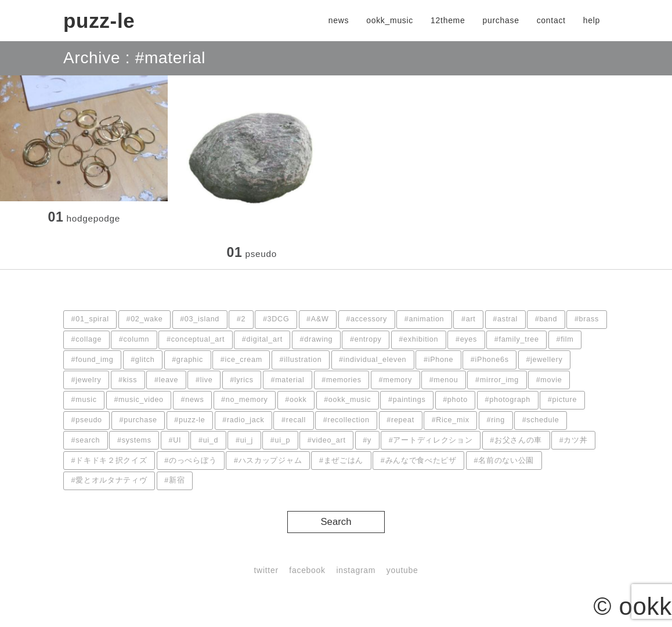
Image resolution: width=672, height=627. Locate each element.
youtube (402, 570)
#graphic (187, 360)
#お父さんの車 (516, 440)
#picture (562, 400)
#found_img (93, 360)
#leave (166, 380)
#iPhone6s (490, 360)
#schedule (541, 420)
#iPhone (438, 360)
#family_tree (517, 339)
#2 (241, 319)
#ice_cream (241, 360)
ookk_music (390, 20)
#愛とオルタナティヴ (109, 480)
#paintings (407, 400)
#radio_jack (243, 420)
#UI (175, 440)
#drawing (317, 339)
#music (84, 400)
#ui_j (244, 440)
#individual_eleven (373, 360)
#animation (424, 319)
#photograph (508, 400)
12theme (448, 20)
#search (86, 440)
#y (367, 440)
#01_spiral (90, 319)
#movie (549, 380)
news (339, 20)
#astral (505, 319)
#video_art (327, 440)
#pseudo (87, 420)
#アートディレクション (431, 440)
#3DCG (276, 319)
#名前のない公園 (504, 461)
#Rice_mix (451, 420)
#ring (496, 420)
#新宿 (174, 480)
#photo (455, 400)
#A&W (318, 319)
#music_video (138, 400)
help (592, 20)
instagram (356, 570)
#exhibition (418, 339)
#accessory (366, 319)
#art (469, 319)
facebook (307, 570)
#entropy (366, 339)
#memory (395, 380)
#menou (444, 380)
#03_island (200, 319)
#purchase (138, 420)
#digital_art (262, 339)
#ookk (296, 400)
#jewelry (86, 380)
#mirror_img (497, 380)
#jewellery (544, 360)
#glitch (142, 360)
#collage (87, 339)
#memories (342, 380)
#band (546, 319)
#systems (134, 440)
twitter (266, 570)
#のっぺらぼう (190, 461)
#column (134, 339)
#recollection (346, 420)
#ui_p (280, 440)
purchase (501, 20)
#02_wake (144, 319)
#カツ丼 (574, 440)
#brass (587, 319)
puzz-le (99, 21)
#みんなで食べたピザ (419, 461)
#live (204, 380)
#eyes (466, 339)
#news (193, 400)
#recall (294, 420)
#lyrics (242, 380)
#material (287, 380)
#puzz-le (189, 420)
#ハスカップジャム (268, 461)
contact (551, 20)
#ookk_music (347, 400)
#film (565, 339)
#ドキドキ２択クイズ (109, 461)
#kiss (128, 380)
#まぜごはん (341, 461)
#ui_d (208, 440)
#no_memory (245, 400)
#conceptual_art (196, 339)
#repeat (400, 420)
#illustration (301, 360)
